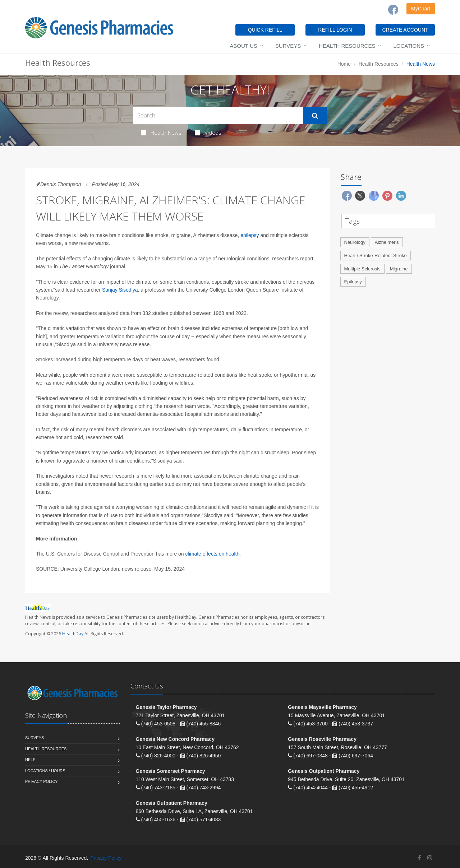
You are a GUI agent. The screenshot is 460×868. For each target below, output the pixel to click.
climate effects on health (213, 554)
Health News (161, 133)
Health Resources (347, 46)
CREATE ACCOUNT (405, 30)
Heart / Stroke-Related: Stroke (376, 256)
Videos (208, 133)
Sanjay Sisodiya (120, 290)
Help (30, 760)
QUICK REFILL (265, 30)
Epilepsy (353, 282)
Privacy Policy (42, 781)
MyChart (421, 9)
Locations (409, 46)
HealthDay (73, 634)
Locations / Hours (45, 771)
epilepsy (250, 235)
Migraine (399, 269)
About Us (243, 46)
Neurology (355, 242)
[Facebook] (393, 10)
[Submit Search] (315, 116)
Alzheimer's (387, 242)
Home (344, 64)
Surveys (288, 46)
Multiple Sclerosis (362, 269)
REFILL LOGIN (335, 30)
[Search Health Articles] (218, 115)
